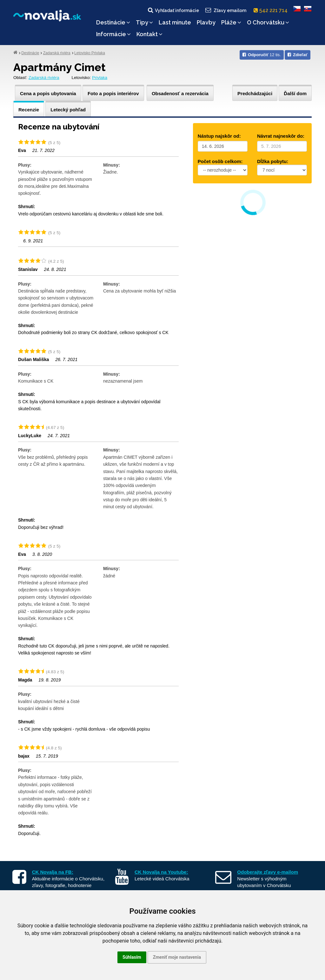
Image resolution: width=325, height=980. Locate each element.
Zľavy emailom (226, 10)
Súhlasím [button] (132, 957)
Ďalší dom (295, 93)
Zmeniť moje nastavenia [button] (177, 957)
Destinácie (113, 22)
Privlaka (100, 78)
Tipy (144, 22)
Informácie (113, 34)
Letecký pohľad (68, 110)
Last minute (175, 22)
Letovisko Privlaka (90, 53)
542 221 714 (272, 10)
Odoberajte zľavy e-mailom (268, 872)
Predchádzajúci (255, 93)
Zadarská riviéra (57, 53)
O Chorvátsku (268, 22)
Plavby (206, 22)
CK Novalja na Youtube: (161, 872)
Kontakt (149, 34)
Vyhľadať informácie (173, 10)
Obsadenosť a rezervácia (180, 93)
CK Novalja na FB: (53, 872)
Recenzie (29, 110)
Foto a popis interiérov (113, 93)
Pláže (231, 22)
